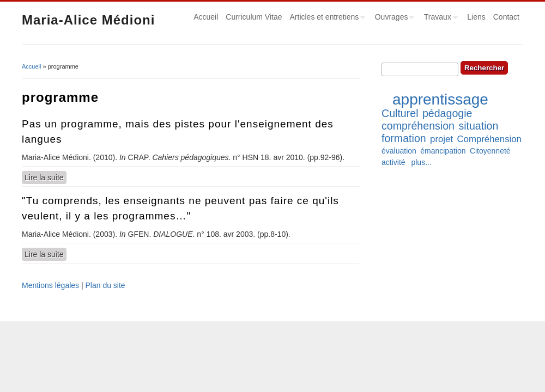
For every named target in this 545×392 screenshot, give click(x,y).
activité (393, 162)
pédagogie (447, 113)
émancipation (443, 151)
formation (404, 138)
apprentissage (440, 99)
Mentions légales (50, 285)
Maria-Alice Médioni (88, 20)
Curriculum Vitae (254, 17)
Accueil (206, 17)
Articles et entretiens (326, 19)
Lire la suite (46, 177)
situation (478, 126)
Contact (506, 17)
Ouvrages (393, 19)
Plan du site (105, 285)
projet (441, 139)
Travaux (439, 19)
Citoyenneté (490, 151)
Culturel (400, 113)
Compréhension (489, 139)
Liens (476, 17)
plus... (421, 162)
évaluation (399, 151)
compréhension (418, 126)
